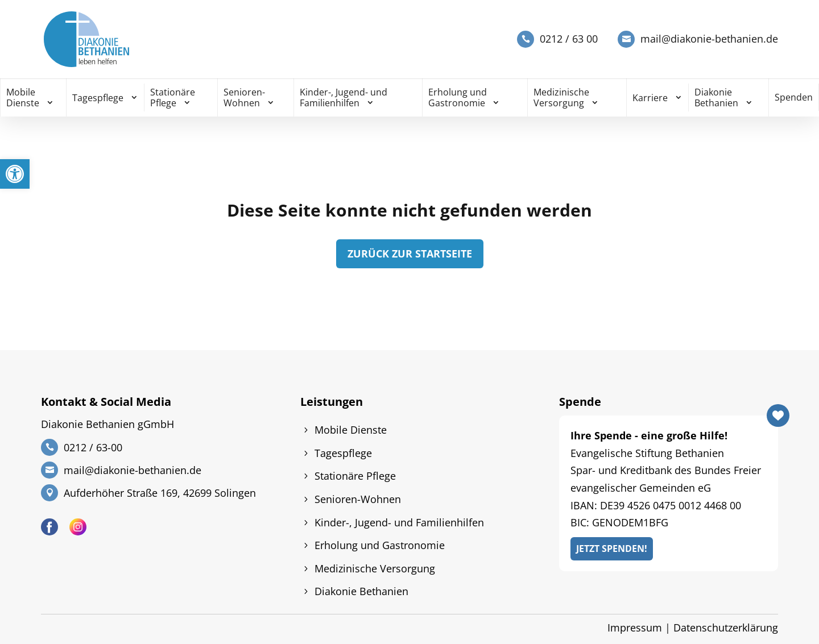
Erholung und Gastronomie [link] (458, 97)
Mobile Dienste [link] (23, 97)
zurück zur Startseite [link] (410, 254)
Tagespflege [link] (98, 98)
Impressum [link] (635, 628)
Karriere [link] (650, 98)
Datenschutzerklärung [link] (726, 628)
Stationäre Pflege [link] (173, 97)
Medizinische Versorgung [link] (561, 97)
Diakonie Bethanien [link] (716, 97)
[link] (15, 174)
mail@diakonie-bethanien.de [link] (709, 39)
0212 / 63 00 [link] (569, 39)
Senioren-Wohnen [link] (244, 97)
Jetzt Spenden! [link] (612, 549)
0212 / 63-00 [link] (93, 447)
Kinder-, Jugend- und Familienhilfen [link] (344, 97)
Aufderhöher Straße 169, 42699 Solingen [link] (160, 493)
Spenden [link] (794, 97)
